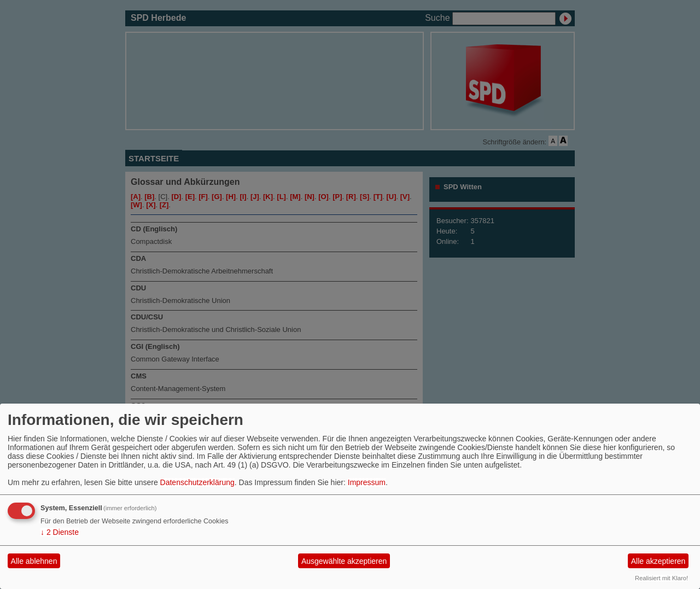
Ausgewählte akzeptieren (344, 561)
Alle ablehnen (34, 561)
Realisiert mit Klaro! (661, 578)
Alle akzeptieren (658, 561)
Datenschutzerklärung (197, 482)
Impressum (367, 482)
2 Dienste (60, 532)
